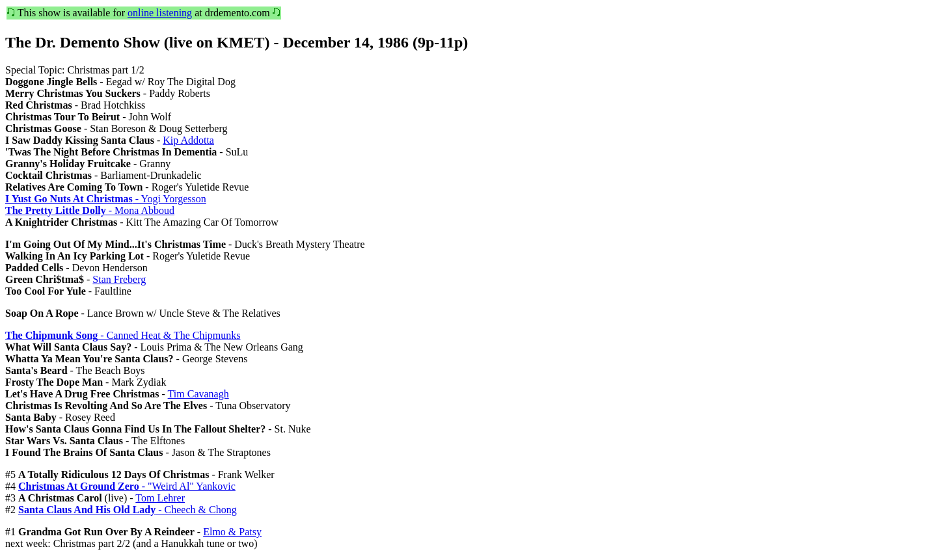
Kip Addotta (188, 140)
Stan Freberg (119, 279)
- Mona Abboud (90, 210)
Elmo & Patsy (232, 532)
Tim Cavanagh (198, 394)
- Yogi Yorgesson (106, 199)
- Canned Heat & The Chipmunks (123, 335)
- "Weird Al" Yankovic (127, 486)
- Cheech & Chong (128, 510)
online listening (160, 13)
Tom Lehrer (160, 498)
